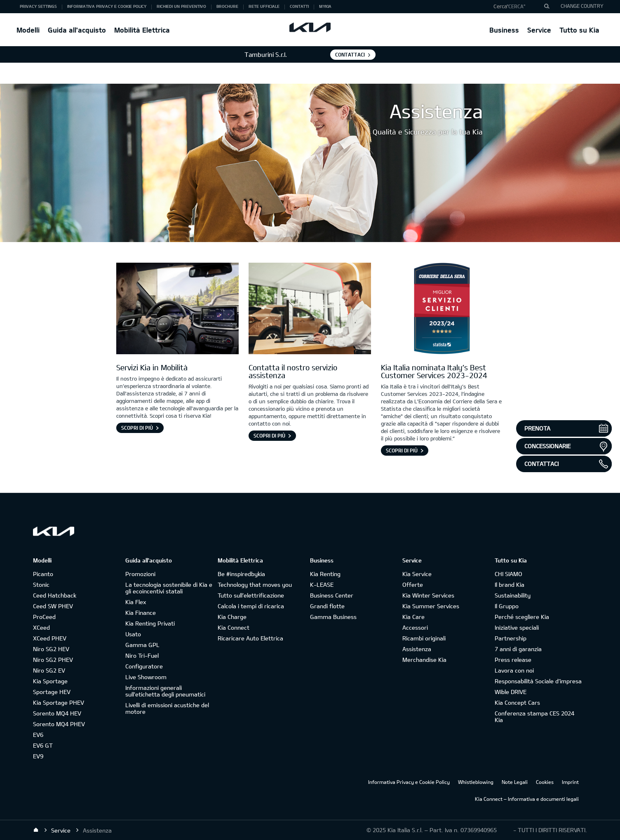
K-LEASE (322, 585)
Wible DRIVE (511, 692)
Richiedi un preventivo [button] (181, 6)
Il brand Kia (510, 585)
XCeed (41, 627)
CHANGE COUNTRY (582, 6)
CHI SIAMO (508, 574)
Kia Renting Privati (150, 623)
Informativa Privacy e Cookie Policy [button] (107, 6)
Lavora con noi (514, 670)
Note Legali (515, 782)
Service (539, 30)
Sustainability (513, 595)
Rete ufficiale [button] (264, 6)
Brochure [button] (227, 6)
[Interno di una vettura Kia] (177, 310)
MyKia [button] (325, 6)
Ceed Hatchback (55, 595)
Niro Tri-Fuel (142, 655)
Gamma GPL (142, 645)
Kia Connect (234, 627)
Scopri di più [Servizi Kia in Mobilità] (137, 428)
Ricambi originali (424, 638)
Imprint (570, 782)
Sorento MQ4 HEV (57, 713)
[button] (518, 7)
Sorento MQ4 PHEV (59, 724)
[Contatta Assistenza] (310, 310)
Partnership (511, 638)
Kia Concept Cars (517, 702)
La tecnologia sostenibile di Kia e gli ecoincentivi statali (169, 588)
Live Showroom (146, 677)
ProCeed (44, 617)
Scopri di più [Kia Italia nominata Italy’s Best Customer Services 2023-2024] (402, 450)
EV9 (38, 756)
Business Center (332, 595)
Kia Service (417, 574)
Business (504, 30)
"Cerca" (516, 6)
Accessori (415, 627)
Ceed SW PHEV (53, 606)
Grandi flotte (327, 606)
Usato (133, 634)
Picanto (43, 574)
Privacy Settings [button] (38, 6)
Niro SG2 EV (49, 670)
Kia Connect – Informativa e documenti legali (527, 799)
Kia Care (413, 617)
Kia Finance (141, 613)
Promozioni (140, 574)
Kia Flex (136, 602)
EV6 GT (43, 745)
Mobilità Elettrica (142, 30)
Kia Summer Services (431, 606)
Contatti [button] (299, 6)
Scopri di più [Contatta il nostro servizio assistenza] (269, 435)
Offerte (413, 585)
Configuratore (144, 666)
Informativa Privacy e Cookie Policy (409, 782)
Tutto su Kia (579, 30)
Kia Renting (325, 574)
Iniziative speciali (517, 627)
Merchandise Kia (424, 660)
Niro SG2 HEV (51, 649)
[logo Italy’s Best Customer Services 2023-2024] (442, 310)
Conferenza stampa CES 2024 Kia (534, 716)
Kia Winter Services (428, 595)
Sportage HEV (52, 692)
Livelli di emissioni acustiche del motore (167, 708)
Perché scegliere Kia (522, 617)
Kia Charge (232, 617)
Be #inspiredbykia (241, 574)
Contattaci (350, 54)
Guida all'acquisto (77, 30)
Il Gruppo (507, 606)
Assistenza (417, 649)
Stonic (41, 585)
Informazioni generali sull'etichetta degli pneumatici (165, 691)
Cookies (545, 782)
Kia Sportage (50, 681)
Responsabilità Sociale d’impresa (538, 681)
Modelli (28, 30)
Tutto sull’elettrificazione (251, 595)
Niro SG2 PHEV (53, 660)
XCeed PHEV (50, 638)
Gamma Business (333, 617)
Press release (513, 660)
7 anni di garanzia (518, 649)
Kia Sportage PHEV (59, 702)
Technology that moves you (255, 585)
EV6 (38, 735)
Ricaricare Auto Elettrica (250, 638)
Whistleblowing (476, 782)
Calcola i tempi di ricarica (251, 606)
